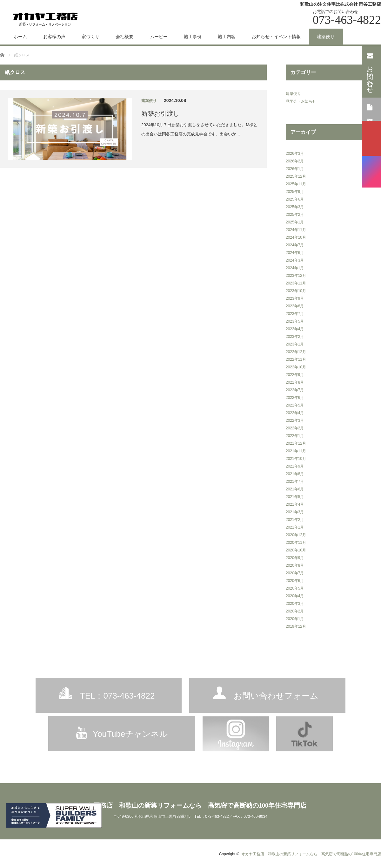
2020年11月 (296, 543)
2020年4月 (295, 596)
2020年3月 (295, 604)
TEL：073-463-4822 (117, 696)
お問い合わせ (370, 71)
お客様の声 (54, 37)
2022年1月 (295, 436)
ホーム (20, 37)
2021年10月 (296, 459)
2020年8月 (295, 565)
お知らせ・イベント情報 (276, 37)
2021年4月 (295, 504)
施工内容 (227, 37)
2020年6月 (295, 581)
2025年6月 (295, 199)
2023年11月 (296, 283)
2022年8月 (295, 382)
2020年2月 (295, 611)
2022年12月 (296, 352)
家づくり (90, 37)
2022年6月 (295, 398)
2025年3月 (295, 207)
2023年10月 (296, 291)
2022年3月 (295, 420)
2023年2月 (295, 337)
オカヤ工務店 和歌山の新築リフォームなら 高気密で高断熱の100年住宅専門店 (190, 805)
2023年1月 (295, 344)
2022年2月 (295, 428)
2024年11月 (296, 230)
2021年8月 (295, 474)
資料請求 (370, 109)
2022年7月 (295, 390)
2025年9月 (295, 192)
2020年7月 (295, 573)
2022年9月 (295, 375)
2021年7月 (295, 482)
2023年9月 (295, 298)
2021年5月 (295, 497)
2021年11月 (296, 451)
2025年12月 (296, 176)
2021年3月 (295, 512)
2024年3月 (295, 260)
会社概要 (124, 37)
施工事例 (193, 37)
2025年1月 (295, 222)
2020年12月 (296, 535)
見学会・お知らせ (301, 101)
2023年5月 (295, 321)
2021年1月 (295, 527)
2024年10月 (296, 237)
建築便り (326, 37)
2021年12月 (296, 443)
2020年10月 (296, 550)
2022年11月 (296, 359)
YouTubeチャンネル (130, 734)
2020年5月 (295, 588)
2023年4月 (295, 329)
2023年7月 (295, 314)
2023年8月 (295, 306)
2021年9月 (295, 466)
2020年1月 (295, 619)
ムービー (159, 37)
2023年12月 (296, 276)
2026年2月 (295, 161)
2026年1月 (295, 169)
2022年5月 (295, 405)
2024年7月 (295, 245)
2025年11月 (296, 184)
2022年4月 (295, 413)
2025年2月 (295, 215)
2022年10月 (296, 367)
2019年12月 (296, 626)
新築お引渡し (160, 113)
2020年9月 (295, 558)
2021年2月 (295, 520)
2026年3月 (295, 154)
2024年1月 (295, 268)
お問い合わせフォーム (276, 696)
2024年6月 (295, 253)
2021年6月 (295, 489)
